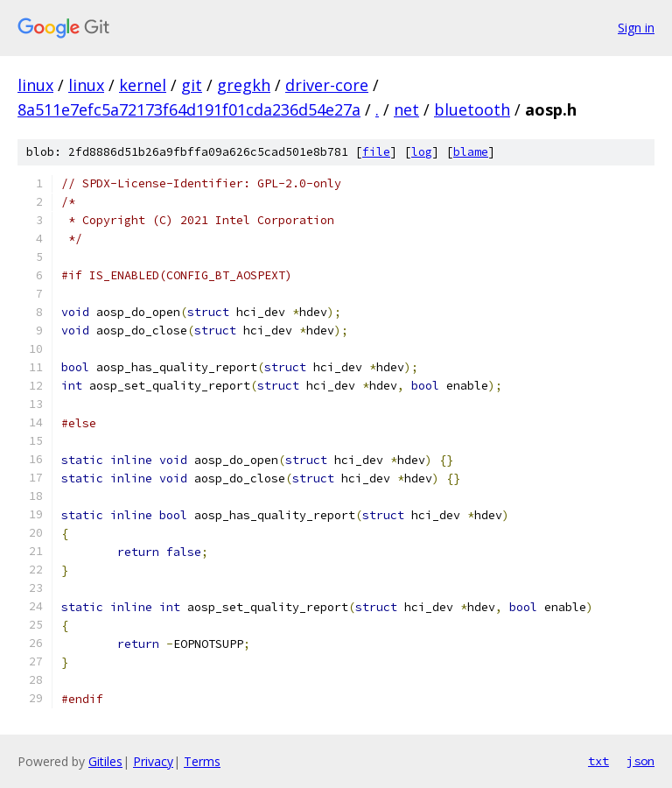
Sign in (636, 28)
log (422, 152)
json (640, 761)
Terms (202, 761)
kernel (143, 85)
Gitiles (105, 761)
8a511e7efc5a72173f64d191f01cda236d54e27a (189, 109)
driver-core (327, 85)
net (406, 109)
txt (598, 761)
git (192, 85)
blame (471, 152)
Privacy (153, 761)
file (376, 152)
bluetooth (472, 109)
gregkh (244, 85)
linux (35, 85)
